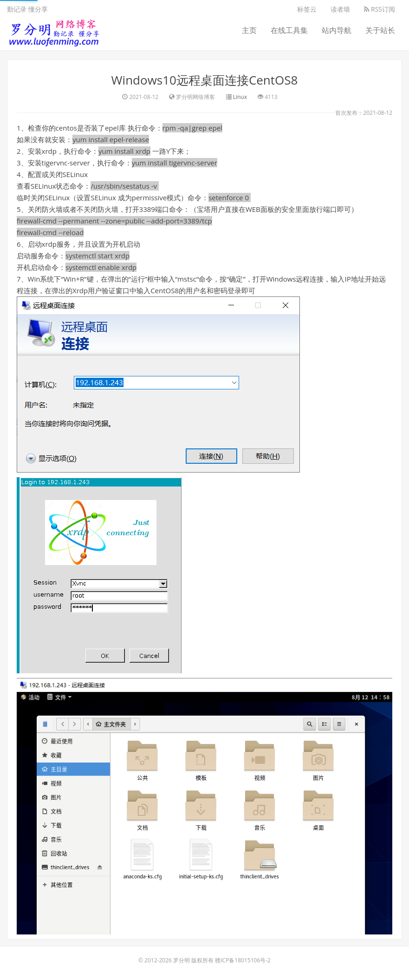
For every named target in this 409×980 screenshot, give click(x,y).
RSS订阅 (380, 9)
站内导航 (337, 30)
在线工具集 (289, 30)
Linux (240, 97)
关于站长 (380, 30)
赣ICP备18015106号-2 (243, 960)
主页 (249, 30)
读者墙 (340, 9)
